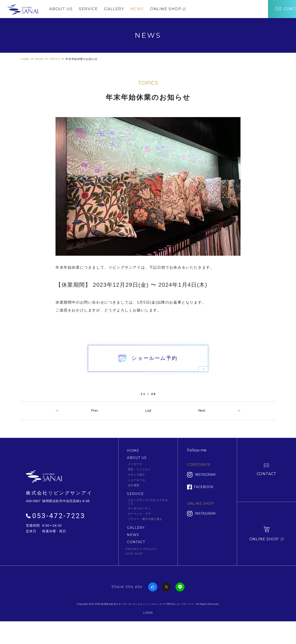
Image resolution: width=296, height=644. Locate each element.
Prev (95, 429)
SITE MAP (134, 572)
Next (202, 429)
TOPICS (148, 88)
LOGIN (148, 631)
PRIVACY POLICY (142, 567)
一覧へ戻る (148, 429)
